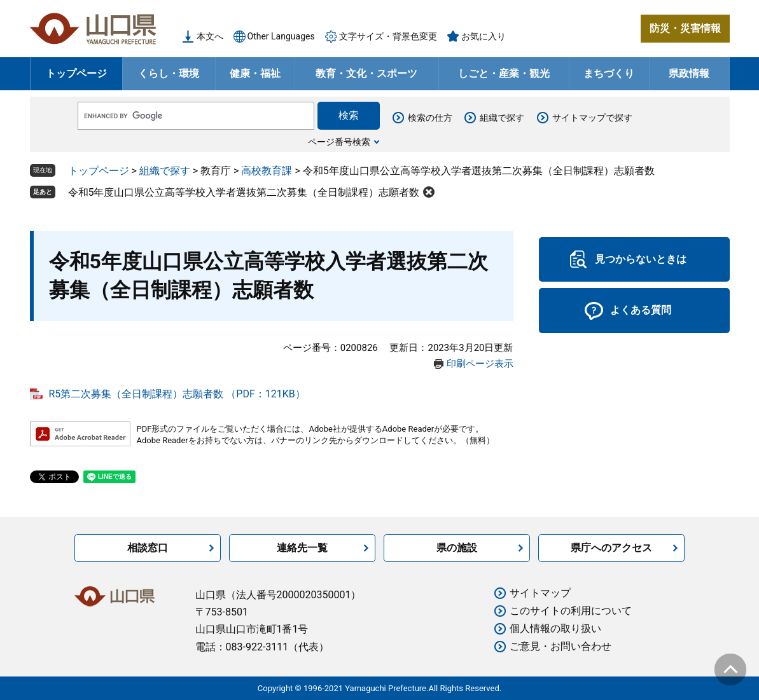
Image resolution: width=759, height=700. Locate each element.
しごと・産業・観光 (504, 73)
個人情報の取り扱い (555, 628)
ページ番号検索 (339, 142)
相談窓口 (148, 548)
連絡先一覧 (302, 548)
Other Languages (281, 36)
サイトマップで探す (592, 118)
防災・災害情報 (685, 28)
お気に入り (484, 36)
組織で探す (502, 118)
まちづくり (609, 73)
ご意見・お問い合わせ (561, 646)
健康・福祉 (255, 73)
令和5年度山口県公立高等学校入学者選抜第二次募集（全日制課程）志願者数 (244, 192)
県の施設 (457, 548)
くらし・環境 (169, 73)
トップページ (76, 73)
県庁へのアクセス (611, 548)
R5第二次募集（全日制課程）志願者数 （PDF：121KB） (177, 394)
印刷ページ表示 (480, 364)
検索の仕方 (430, 118)
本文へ (210, 36)
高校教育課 (267, 171)
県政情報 (689, 73)
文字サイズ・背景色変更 (388, 36)
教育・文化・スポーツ (366, 73)
